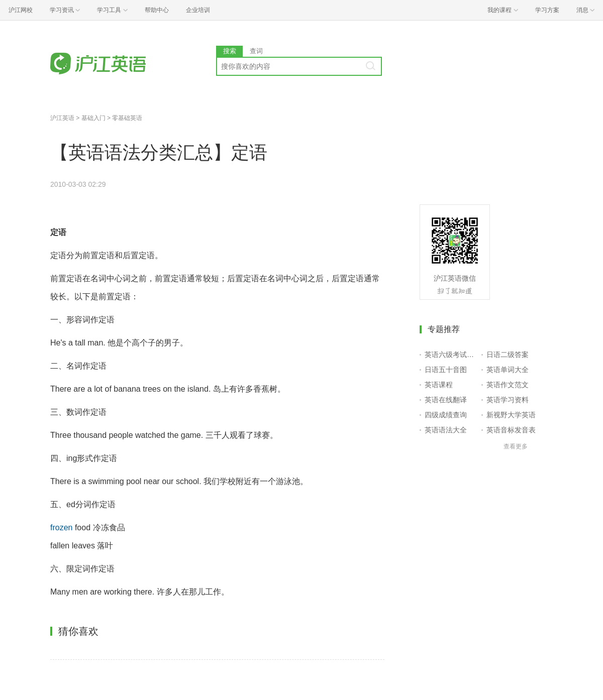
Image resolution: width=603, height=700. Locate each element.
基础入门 (93, 118)
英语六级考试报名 (451, 355)
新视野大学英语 (511, 415)
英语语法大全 (446, 430)
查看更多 (516, 446)
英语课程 (439, 385)
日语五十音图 (446, 370)
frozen (61, 528)
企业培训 (198, 10)
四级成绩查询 (446, 415)
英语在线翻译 (446, 400)
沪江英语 (62, 118)
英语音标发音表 (511, 430)
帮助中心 (157, 10)
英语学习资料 (508, 400)
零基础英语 (127, 118)
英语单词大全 (508, 370)
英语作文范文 (508, 385)
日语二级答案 (508, 355)
